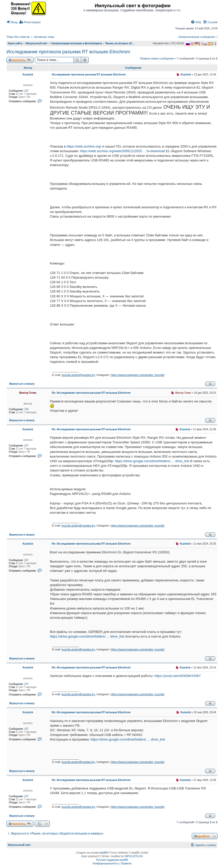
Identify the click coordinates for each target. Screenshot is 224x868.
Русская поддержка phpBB (112, 860)
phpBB (103, 853)
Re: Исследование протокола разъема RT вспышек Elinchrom (91, 393)
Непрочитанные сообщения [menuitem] (197, 37)
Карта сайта (15, 43)
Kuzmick (28, 75)
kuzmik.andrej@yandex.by (78, 375)
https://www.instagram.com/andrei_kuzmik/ (138, 375)
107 (26, 91)
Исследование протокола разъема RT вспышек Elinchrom (68, 52)
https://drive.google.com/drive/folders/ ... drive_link (152, 461)
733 (26, 409)
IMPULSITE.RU (134, 856)
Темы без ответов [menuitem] (18, 37)
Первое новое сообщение (157, 58)
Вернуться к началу (22, 384)
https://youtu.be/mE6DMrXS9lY (178, 676)
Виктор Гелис (28, 393)
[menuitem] (12, 22)
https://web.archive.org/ (84, 146)
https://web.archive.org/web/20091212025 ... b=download (122, 151)
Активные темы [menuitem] (44, 37)
